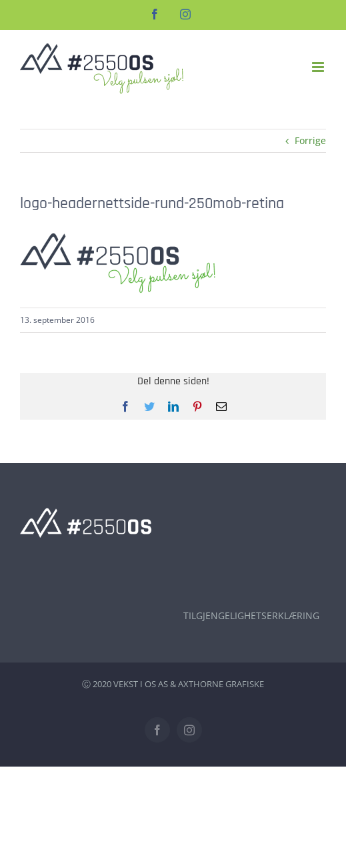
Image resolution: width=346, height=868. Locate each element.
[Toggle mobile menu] (319, 67)
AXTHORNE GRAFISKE (221, 684)
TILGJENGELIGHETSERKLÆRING (251, 615)
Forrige (310, 140)
